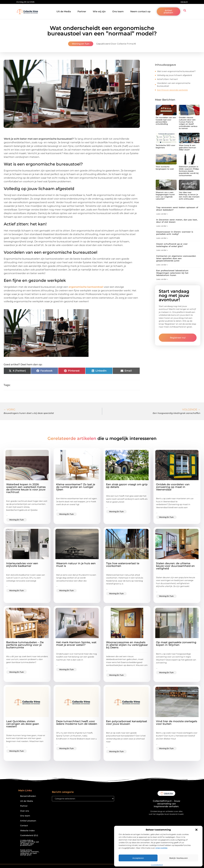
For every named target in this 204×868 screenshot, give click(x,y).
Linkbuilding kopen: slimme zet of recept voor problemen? (30, 843)
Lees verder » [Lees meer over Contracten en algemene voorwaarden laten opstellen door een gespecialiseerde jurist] (162, 265)
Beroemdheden (28, 796)
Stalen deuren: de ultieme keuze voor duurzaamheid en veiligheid (175, 566)
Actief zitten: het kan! (167, 79)
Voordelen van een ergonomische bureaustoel (174, 85)
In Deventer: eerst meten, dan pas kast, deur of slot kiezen (177, 221)
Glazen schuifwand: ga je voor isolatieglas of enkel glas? (172, 245)
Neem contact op (140, 11)
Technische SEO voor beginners (165, 146)
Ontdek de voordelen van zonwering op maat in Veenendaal (173, 487)
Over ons (25, 811)
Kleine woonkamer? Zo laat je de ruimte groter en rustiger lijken (76, 487)
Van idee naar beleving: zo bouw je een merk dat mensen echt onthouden (189, 196)
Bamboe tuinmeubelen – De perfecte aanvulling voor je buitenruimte (25, 645)
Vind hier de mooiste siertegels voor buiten (177, 723)
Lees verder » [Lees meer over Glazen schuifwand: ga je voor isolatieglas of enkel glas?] (162, 250)
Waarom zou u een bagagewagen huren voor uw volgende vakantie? (165, 196)
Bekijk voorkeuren (179, 858)
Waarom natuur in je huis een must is (76, 565)
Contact (24, 826)
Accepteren (138, 858)
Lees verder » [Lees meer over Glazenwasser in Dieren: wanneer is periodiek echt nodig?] (162, 238)
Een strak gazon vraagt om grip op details (127, 486)
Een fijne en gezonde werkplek (172, 90)
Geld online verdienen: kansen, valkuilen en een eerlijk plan (30, 852)
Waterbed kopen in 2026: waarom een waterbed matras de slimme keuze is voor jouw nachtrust (26, 488)
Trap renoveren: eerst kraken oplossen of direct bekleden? (177, 209)
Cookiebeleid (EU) (29, 835)
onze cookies (161, 848)
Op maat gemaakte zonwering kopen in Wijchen (176, 644)
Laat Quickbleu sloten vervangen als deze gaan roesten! (23, 724)
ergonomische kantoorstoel (86, 287)
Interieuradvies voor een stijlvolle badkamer (22, 565)
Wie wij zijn (99, 11)
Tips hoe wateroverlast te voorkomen (123, 565)
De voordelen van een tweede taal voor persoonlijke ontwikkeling (166, 121)
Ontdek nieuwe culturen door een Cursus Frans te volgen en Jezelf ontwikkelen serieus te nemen (188, 123)
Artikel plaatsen (28, 821)
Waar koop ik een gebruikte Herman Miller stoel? (187, 147)
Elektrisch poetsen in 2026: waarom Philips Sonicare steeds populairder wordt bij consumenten (189, 171)
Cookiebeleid (157, 865)
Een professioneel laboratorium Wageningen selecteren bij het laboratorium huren (172, 273)
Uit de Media (64, 11)
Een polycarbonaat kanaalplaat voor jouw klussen (127, 723)
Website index (27, 831)
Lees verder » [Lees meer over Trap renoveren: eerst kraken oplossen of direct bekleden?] (162, 214)
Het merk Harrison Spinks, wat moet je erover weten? (76, 644)
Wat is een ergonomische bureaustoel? (176, 71)
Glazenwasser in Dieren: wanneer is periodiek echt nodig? (175, 233)
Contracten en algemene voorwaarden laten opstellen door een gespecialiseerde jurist (176, 258)
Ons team (118, 11)
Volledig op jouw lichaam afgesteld (174, 75)
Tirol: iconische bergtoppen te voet (165, 168)
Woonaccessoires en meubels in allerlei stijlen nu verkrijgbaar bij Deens (127, 645)
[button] (196, 830)
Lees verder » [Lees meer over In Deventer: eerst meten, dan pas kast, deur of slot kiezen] (162, 226)
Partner (82, 11)
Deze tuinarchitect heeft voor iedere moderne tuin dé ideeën (77, 723)
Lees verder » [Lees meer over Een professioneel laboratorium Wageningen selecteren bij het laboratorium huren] (162, 279)
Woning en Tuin (81, 44)
